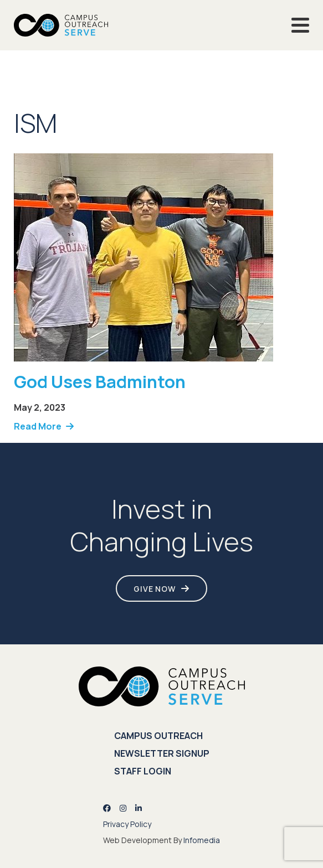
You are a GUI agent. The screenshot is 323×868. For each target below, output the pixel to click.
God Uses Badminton (100, 381)
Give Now (155, 589)
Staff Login (143, 771)
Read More (38, 426)
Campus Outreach (158, 736)
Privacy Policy (127, 824)
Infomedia (202, 840)
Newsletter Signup (162, 753)
